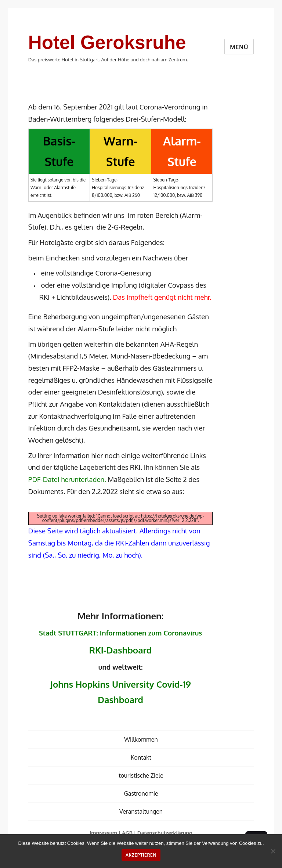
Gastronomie (141, 793)
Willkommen (141, 739)
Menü (239, 47)
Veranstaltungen (141, 811)
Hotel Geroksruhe (107, 42)
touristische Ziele (141, 775)
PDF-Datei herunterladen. (67, 479)
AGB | (130, 833)
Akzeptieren (141, 855)
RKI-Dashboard (121, 650)
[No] (273, 851)
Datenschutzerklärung (165, 833)
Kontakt (141, 757)
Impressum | (106, 833)
